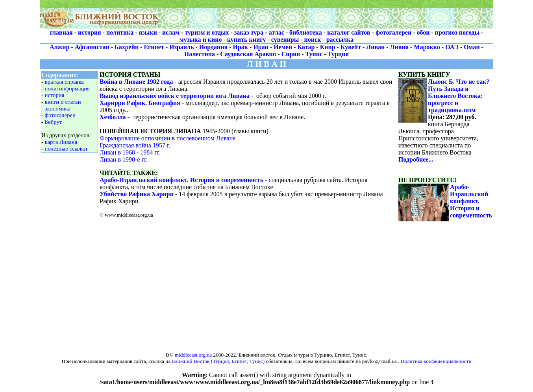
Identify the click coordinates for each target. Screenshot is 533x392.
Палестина (200, 54)
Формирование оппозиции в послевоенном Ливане (167, 138)
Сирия (291, 54)
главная (61, 32)
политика (120, 32)
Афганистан (92, 47)
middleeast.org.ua (193, 355)
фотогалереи (393, 32)
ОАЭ (452, 47)
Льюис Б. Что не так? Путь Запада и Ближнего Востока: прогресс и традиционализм (459, 96)
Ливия (400, 47)
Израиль (181, 47)
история (90, 32)
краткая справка (64, 82)
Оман (472, 47)
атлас (277, 32)
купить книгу (247, 40)
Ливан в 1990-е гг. (124, 159)
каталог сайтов (349, 32)
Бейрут (54, 122)
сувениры (285, 40)
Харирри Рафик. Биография (140, 103)
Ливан (375, 47)
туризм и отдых (207, 32)
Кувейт (351, 47)
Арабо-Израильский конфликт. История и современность (181, 180)
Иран (261, 47)
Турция (338, 54)
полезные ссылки (66, 149)
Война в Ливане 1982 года (136, 82)
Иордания (213, 47)
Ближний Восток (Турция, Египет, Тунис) (218, 361)
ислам (171, 32)
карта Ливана (61, 142)
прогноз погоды (457, 32)
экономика (58, 109)
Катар (306, 47)
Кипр (328, 47)
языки (148, 32)
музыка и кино (201, 40)
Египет (154, 47)
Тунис (314, 54)
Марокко (427, 47)
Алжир (59, 47)
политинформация (67, 88)
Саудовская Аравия (248, 54)
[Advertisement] (326, 15)
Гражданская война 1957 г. (135, 145)
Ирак (241, 47)
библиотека (306, 32)
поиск (313, 40)
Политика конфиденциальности (436, 361)
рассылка (340, 40)
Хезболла (113, 117)
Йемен (283, 47)
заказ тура (249, 32)
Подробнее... (416, 159)
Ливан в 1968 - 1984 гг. (130, 152)
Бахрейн (127, 47)
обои (423, 32)
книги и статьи (63, 102)
